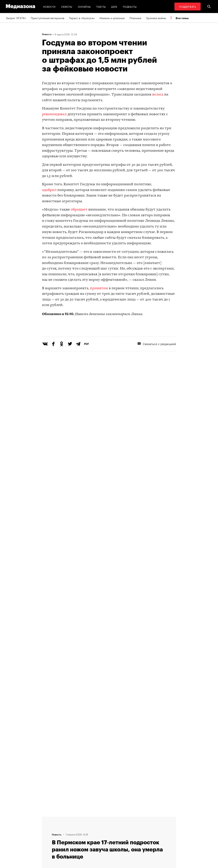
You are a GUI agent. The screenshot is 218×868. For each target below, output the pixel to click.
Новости (49, 6)
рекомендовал (54, 114)
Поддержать (188, 6)
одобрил (49, 190)
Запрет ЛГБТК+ (16, 18)
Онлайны (84, 6)
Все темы (182, 18)
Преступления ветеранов (48, 18)
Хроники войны (156, 18)
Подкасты (130, 6)
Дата (114, 6)
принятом (99, 288)
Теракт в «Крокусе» (82, 18)
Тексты (101, 6)
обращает (79, 210)
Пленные (135, 18)
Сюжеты (67, 6)
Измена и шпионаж (112, 18)
